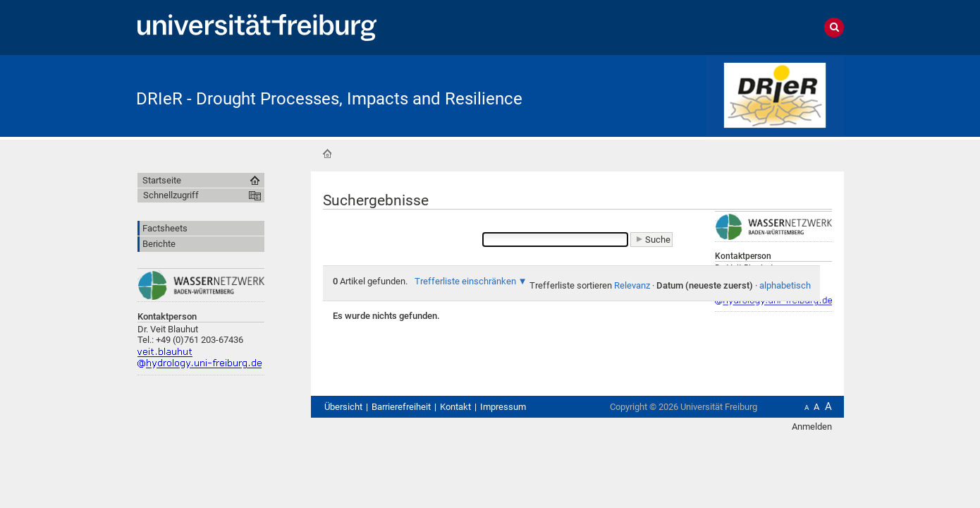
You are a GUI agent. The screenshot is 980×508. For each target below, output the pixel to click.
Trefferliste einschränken (465, 281)
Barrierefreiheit (401, 407)
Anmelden (812, 427)
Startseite (327, 154)
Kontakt (455, 407)
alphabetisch (785, 285)
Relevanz (632, 285)
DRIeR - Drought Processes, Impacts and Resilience (329, 99)
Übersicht (343, 407)
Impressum (503, 407)
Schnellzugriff (171, 195)
